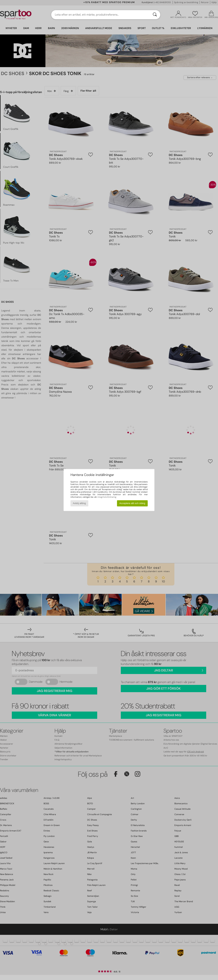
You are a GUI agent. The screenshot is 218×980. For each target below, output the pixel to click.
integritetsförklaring (107, 497)
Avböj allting (79, 503)
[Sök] (155, 15)
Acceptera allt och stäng (132, 503)
